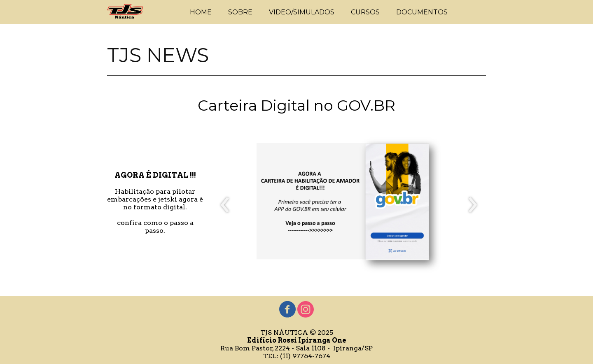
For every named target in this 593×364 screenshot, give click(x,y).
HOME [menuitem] (201, 12)
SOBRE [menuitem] (240, 12)
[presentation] (225, 205)
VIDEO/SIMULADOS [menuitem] (302, 12)
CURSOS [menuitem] (365, 12)
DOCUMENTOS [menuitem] (422, 12)
